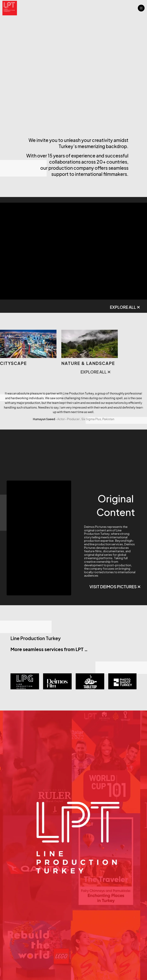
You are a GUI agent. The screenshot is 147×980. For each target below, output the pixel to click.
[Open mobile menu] (141, 8)
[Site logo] (10, 8)
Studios (11, 363)
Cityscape (75, 363)
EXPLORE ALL (75, 307)
